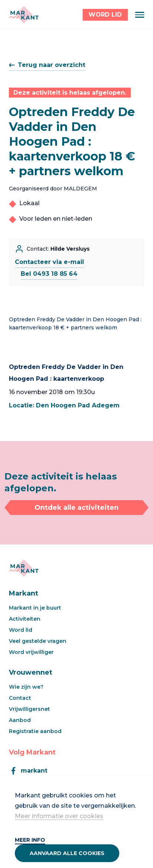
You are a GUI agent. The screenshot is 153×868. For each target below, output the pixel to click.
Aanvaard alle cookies (67, 853)
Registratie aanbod (35, 731)
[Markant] (24, 15)
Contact (20, 698)
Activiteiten (25, 619)
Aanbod (20, 720)
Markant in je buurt (35, 608)
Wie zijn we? (26, 687)
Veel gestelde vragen (38, 641)
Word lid (21, 630)
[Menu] (140, 15)
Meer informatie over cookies (59, 816)
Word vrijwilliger (31, 652)
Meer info (30, 840)
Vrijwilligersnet (29, 709)
